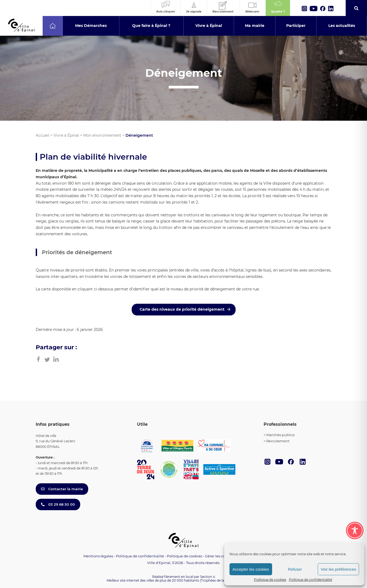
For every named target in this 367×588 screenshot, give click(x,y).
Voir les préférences (338, 569)
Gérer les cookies (219, 556)
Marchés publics (280, 435)
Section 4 (208, 577)
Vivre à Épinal (66, 135)
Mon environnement (102, 135)
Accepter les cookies (251, 569)
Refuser (295, 569)
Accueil (43, 135)
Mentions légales (98, 556)
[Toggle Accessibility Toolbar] (355, 530)
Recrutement (278, 441)
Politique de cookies (270, 580)
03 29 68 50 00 (58, 504)
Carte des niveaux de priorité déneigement (182, 309)
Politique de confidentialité (310, 580)
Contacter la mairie (62, 489)
